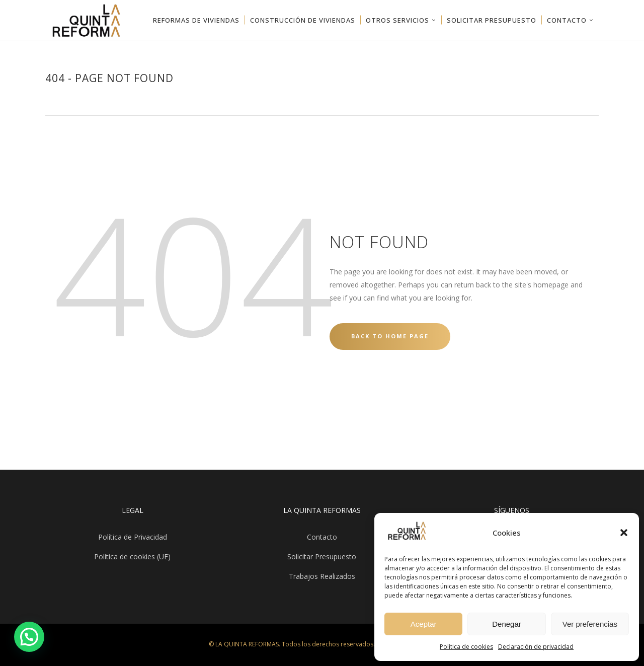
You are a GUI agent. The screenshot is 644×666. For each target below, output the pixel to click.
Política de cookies (466, 647)
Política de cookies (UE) (132, 557)
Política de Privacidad (133, 537)
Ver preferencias (590, 624)
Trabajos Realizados (322, 576)
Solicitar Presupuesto (322, 557)
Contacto (322, 537)
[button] (624, 533)
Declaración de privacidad (536, 647)
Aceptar (424, 624)
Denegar (507, 624)
